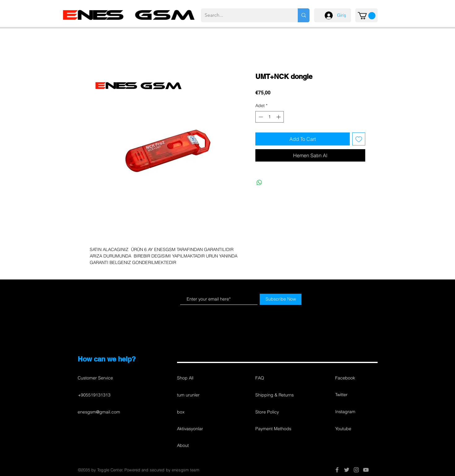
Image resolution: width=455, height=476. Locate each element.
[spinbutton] (270, 117)
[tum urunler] (199, 395)
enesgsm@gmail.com (99, 412)
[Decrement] (260, 117)
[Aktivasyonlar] (199, 429)
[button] (367, 16)
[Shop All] (199, 378)
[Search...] (245, 15)
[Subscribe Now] (281, 299)
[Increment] (279, 117)
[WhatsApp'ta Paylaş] (259, 183)
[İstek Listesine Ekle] (359, 139)
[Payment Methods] (277, 429)
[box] (199, 412)
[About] (199, 446)
